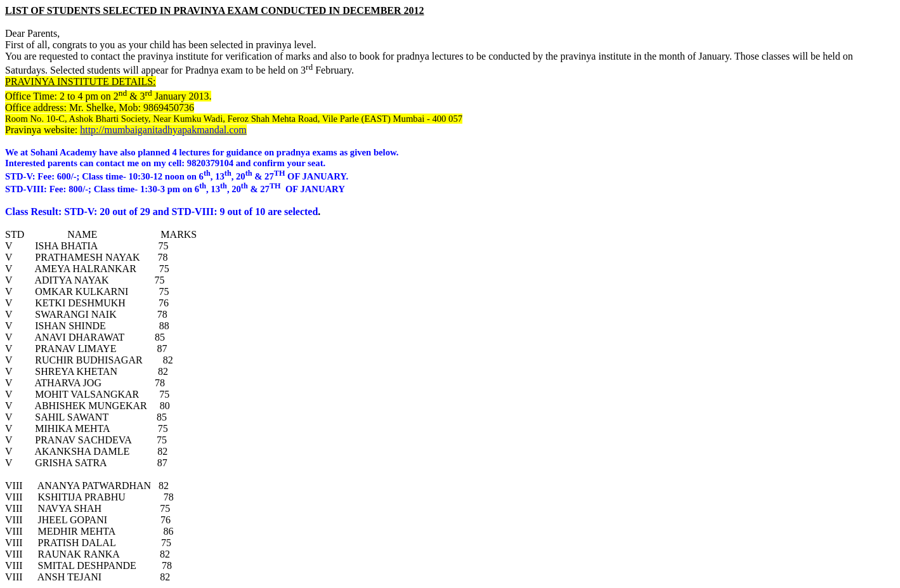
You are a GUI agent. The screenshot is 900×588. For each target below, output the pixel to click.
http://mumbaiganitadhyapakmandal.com (163, 130)
